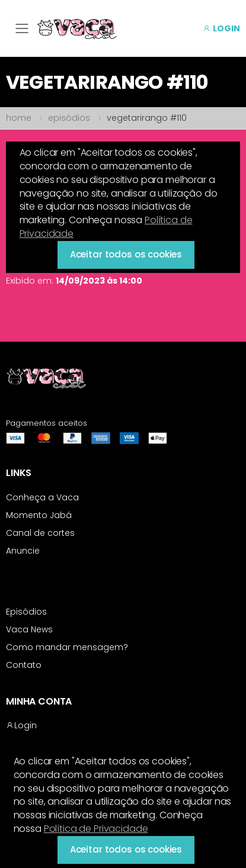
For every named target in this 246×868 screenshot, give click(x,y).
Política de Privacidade (96, 829)
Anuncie (23, 551)
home (19, 118)
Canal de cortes (40, 533)
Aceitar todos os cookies (126, 849)
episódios (69, 118)
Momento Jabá (39, 515)
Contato (24, 665)
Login (21, 725)
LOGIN (221, 28)
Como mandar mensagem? (67, 647)
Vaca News (29, 629)
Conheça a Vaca (42, 497)
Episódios (26, 612)
